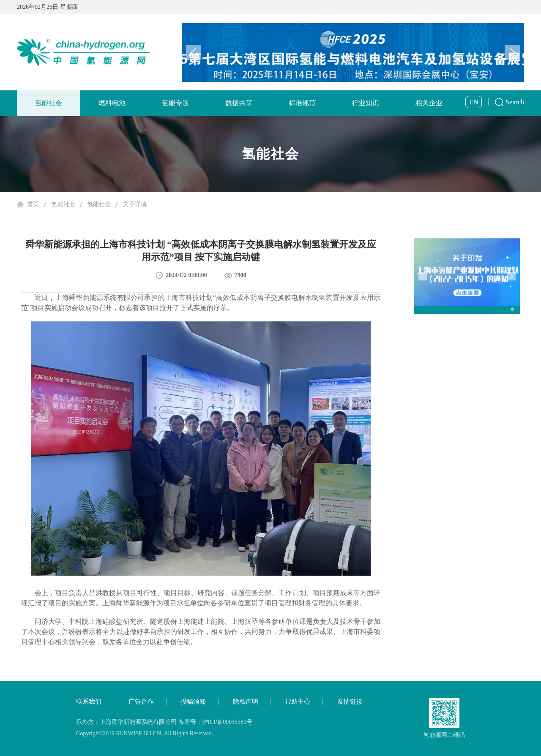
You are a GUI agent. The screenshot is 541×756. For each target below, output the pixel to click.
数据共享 (239, 103)
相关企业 (429, 103)
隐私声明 (246, 702)
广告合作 (141, 702)
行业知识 (366, 103)
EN (474, 102)
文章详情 (135, 204)
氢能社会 (49, 103)
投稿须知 (193, 702)
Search (515, 102)
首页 (33, 204)
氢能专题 (175, 103)
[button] (512, 52)
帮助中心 (298, 702)
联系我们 (89, 702)
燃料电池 (112, 103)
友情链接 (350, 702)
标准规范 (302, 103)
